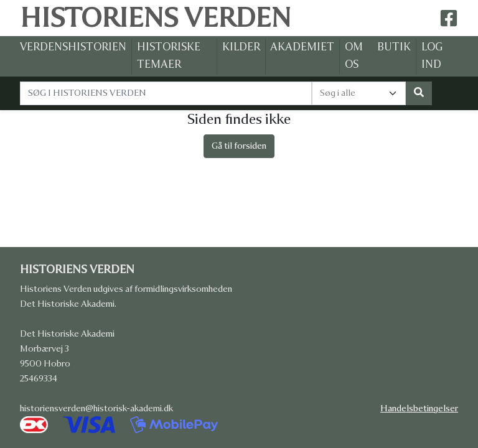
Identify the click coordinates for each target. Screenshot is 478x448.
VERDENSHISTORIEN (73, 47)
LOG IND (432, 56)
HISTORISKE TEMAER (169, 56)
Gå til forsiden (239, 146)
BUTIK (394, 47)
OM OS (354, 56)
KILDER (241, 47)
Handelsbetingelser (424, 408)
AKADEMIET (302, 47)
